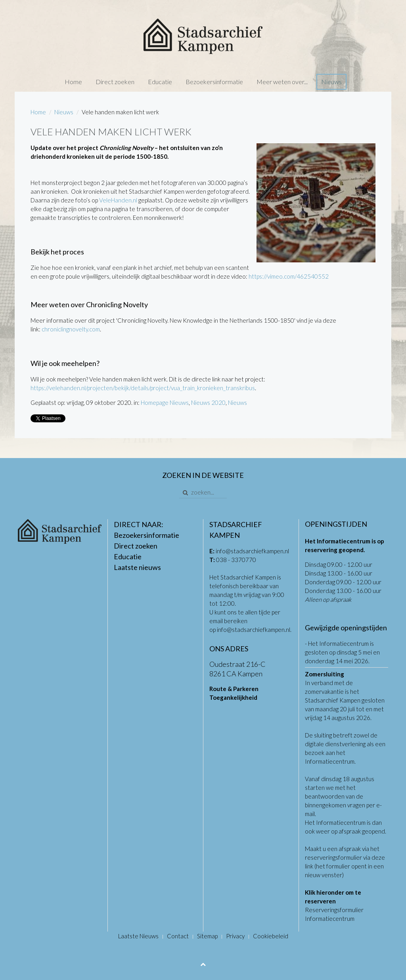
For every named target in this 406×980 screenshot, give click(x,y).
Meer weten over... (282, 82)
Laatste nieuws (137, 567)
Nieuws (331, 82)
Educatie (160, 82)
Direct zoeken (115, 82)
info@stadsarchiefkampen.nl (252, 551)
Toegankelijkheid (233, 697)
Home (73, 82)
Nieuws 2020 (208, 402)
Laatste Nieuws (138, 936)
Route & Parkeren (234, 689)
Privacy (235, 936)
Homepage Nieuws (165, 402)
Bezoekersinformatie (214, 82)
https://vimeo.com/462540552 (289, 276)
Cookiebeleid (271, 936)
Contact (178, 936)
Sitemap (207, 936)
